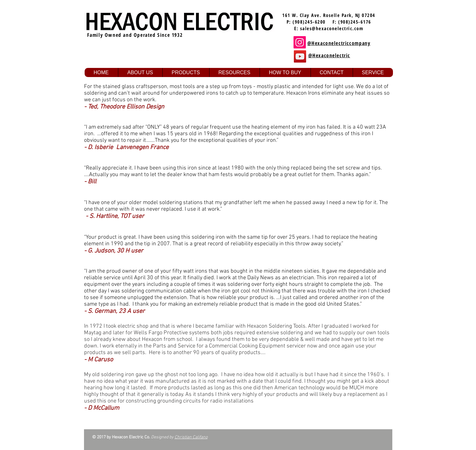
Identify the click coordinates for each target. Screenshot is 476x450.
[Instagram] (300, 42)
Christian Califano (191, 437)
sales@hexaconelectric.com (332, 28)
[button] (140, 72)
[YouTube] (300, 56)
